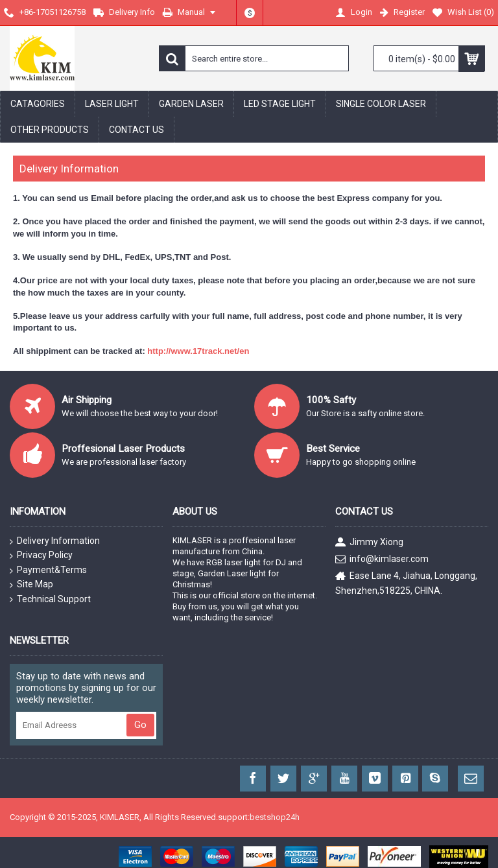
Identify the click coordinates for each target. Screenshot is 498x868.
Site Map (31, 585)
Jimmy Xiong (369, 543)
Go (140, 725)
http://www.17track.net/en (198, 351)
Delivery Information (55, 541)
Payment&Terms (48, 570)
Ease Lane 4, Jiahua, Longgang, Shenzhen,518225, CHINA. (406, 583)
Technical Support (50, 599)
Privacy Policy (41, 556)
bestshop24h (275, 817)
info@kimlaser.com (382, 560)
